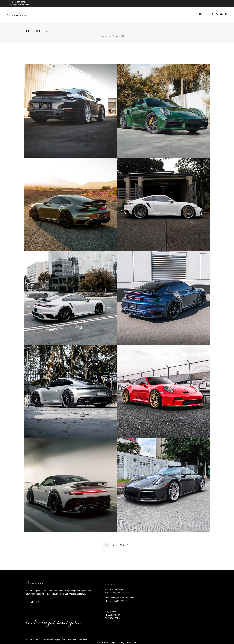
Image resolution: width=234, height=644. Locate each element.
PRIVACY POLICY (127, 611)
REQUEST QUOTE (217, 3)
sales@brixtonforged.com (137, 594)
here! (42, 642)
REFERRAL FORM (127, 614)
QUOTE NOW (125, 608)
